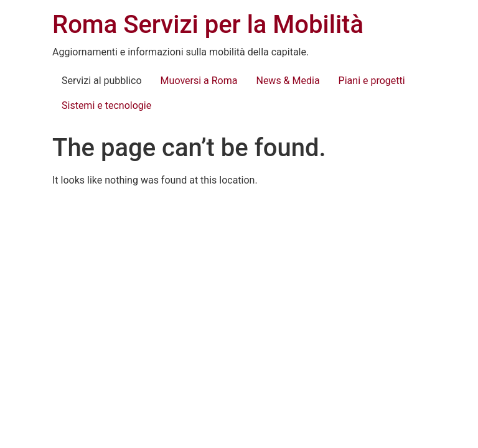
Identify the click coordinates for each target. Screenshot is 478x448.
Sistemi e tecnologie (106, 105)
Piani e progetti (372, 81)
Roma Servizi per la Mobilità (208, 25)
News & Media (288, 81)
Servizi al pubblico (102, 81)
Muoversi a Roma (199, 81)
